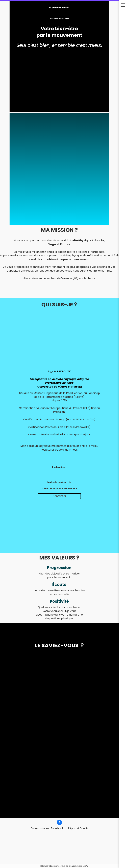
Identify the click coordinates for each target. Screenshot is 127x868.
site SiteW (84, 866)
